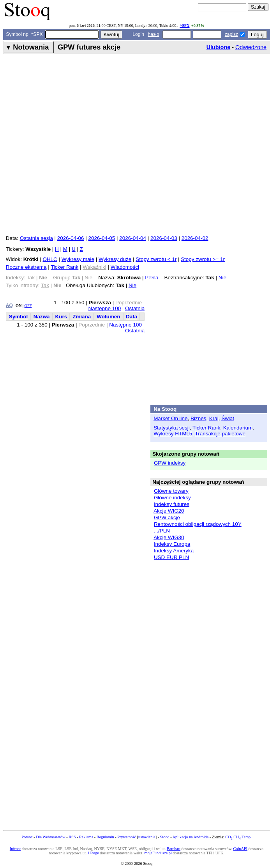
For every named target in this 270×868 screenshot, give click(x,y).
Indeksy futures (172, 504)
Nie (222, 278)
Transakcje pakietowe (220, 434)
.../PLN (162, 531)
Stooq (165, 837)
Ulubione (219, 47)
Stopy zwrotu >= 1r (203, 259)
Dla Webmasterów (50, 837)
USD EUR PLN (171, 557)
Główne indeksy (172, 498)
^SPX (184, 26)
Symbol (19, 317)
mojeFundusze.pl (158, 853)
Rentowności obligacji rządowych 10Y (198, 524)
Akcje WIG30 (169, 537)
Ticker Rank (64, 267)
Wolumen (108, 317)
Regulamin (105, 837)
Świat (228, 418)
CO (229, 837)
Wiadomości (125, 267)
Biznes (198, 418)
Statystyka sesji (172, 428)
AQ (9, 305)
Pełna (152, 278)
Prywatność (127, 837)
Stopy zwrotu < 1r (156, 259)
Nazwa (42, 317)
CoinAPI (240, 849)
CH (237, 837)
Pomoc (27, 837)
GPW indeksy (170, 463)
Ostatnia (135, 308)
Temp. (247, 837)
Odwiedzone (251, 47)
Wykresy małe (78, 259)
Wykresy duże (115, 259)
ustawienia (147, 837)
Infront (15, 849)
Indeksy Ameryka (174, 551)
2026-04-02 (195, 238)
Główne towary (171, 491)
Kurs (61, 317)
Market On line (170, 418)
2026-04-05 (102, 238)
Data (131, 317)
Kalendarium (238, 428)
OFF (28, 306)
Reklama (86, 837)
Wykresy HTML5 (173, 434)
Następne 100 (104, 308)
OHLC (50, 259)
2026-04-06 (71, 238)
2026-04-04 (133, 238)
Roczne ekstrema (26, 267)
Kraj (214, 418)
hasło (153, 34)
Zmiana (82, 317)
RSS (72, 837)
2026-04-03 (164, 238)
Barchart (174, 849)
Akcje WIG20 (169, 511)
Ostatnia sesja (36, 238)
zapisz (231, 34)
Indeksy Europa (172, 544)
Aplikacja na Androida (191, 837)
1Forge (93, 853)
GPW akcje (167, 517)
